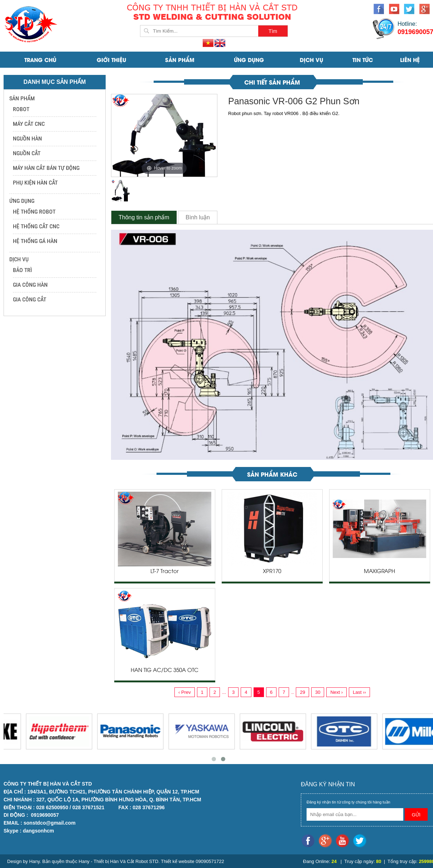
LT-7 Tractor (165, 572)
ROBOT (21, 109)
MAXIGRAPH (379, 572)
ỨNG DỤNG (249, 59)
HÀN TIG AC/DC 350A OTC (165, 671)
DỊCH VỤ (311, 59)
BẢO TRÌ (22, 270)
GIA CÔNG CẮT (30, 299)
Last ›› (359, 692)
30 (318, 692)
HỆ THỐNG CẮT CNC (36, 226)
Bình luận (198, 217)
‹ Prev (185, 692)
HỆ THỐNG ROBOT (34, 212)
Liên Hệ (410, 59)
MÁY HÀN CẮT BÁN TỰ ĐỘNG (46, 168)
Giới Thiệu (111, 59)
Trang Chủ (40, 59)
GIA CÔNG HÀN (30, 285)
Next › (336, 692)
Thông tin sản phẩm (144, 217)
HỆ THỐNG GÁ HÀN (35, 241)
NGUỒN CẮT (27, 153)
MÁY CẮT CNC (29, 124)
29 (302, 692)
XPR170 (272, 572)
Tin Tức (363, 59)
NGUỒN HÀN (27, 139)
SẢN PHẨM (180, 59)
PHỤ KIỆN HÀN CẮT (35, 183)
